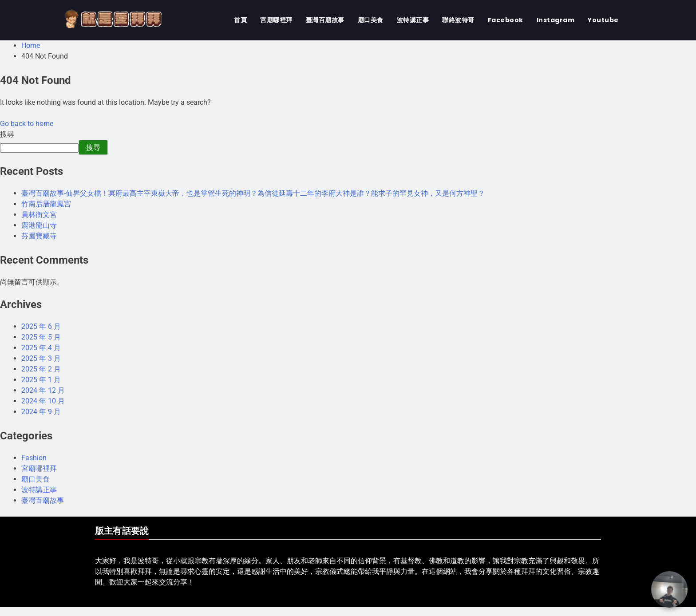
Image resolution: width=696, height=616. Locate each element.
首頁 (240, 20)
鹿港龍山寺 (39, 225)
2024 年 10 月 (43, 401)
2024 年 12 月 (43, 390)
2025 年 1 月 (41, 380)
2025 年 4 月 (41, 348)
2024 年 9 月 (41, 412)
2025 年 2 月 (41, 369)
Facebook (506, 20)
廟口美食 (371, 20)
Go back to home (27, 124)
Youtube (603, 20)
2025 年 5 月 (41, 337)
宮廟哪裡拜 (276, 20)
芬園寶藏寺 (39, 236)
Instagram (556, 20)
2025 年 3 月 (41, 358)
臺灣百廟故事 (325, 20)
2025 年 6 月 (41, 326)
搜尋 (7, 134)
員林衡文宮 (39, 215)
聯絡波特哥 (458, 20)
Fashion (34, 458)
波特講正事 (413, 20)
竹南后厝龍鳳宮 (46, 204)
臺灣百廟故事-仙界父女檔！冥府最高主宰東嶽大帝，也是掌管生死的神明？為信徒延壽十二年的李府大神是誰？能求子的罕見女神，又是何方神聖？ (253, 193)
